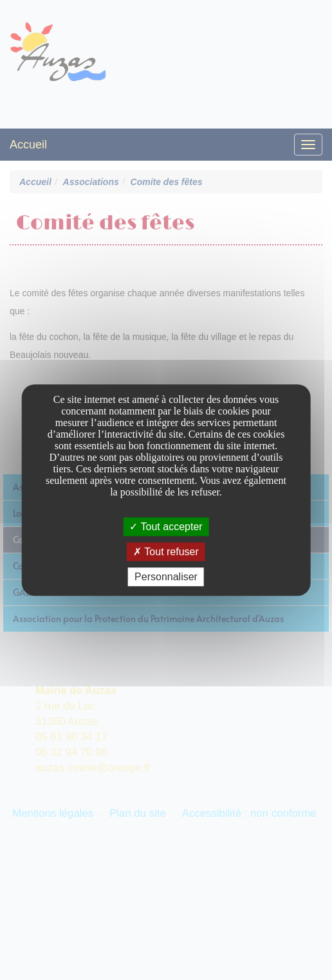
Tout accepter (166, 527)
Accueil (28, 145)
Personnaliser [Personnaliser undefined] (166, 577)
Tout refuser (166, 552)
